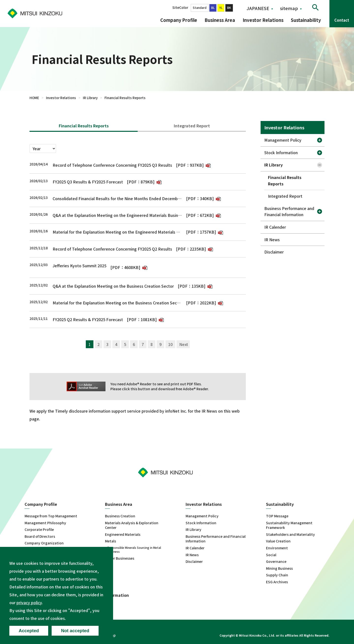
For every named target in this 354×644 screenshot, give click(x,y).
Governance (276, 562)
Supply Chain (277, 575)
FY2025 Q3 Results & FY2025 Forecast (88, 182)
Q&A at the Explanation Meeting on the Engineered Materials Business (117, 215)
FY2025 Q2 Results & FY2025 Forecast (88, 319)
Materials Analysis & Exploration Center (132, 525)
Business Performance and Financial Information (289, 211)
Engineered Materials (123, 534)
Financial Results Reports (84, 126)
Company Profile (179, 20)
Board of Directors (40, 536)
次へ (183, 344)
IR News (272, 240)
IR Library (90, 98)
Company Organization (44, 543)
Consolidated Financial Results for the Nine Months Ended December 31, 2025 (117, 198)
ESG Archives (277, 582)
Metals (111, 541)
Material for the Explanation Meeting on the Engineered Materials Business (117, 232)
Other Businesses (120, 558)
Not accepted (75, 631)
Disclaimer (274, 252)
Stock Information (281, 152)
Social (271, 555)
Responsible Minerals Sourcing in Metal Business (134, 550)
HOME (34, 98)
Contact (342, 20)
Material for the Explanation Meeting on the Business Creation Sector (117, 303)
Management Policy (283, 140)
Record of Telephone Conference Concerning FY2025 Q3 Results (112, 165)
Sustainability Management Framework (289, 525)
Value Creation (278, 541)
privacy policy (29, 602)
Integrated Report (192, 126)
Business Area (220, 20)
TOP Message (277, 516)
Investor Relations (263, 20)
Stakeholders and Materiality (290, 534)
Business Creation (120, 516)
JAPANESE (258, 8)
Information (117, 595)
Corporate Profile (39, 530)
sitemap (289, 8)
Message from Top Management (51, 516)
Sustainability (306, 20)
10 (170, 344)
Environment (277, 548)
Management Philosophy (45, 523)
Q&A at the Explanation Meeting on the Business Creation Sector (113, 286)
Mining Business (279, 568)
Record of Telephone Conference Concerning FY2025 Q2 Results (112, 249)
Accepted (29, 631)
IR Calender (275, 227)
